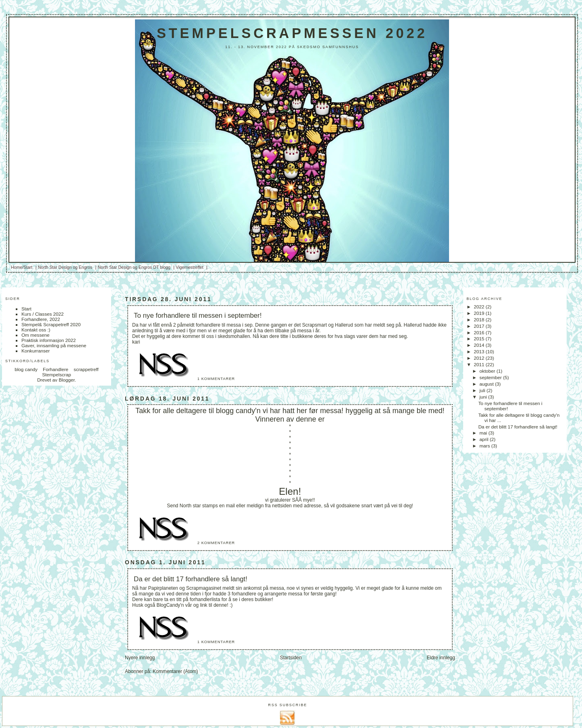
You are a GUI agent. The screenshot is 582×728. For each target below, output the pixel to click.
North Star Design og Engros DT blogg (134, 267)
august (487, 384)
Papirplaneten (163, 588)
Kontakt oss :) (36, 330)
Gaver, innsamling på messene (54, 345)
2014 (480, 345)
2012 (480, 358)
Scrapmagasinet (204, 588)
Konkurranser (36, 351)
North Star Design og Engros (65, 267)
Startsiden (291, 658)
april (484, 439)
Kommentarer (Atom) (175, 671)
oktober (488, 371)
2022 (480, 307)
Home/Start (22, 267)
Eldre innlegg (441, 658)
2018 (480, 320)
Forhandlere (56, 369)
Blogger (67, 380)
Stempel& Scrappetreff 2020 (51, 324)
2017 (480, 326)
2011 (480, 364)
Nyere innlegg (140, 658)
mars (485, 446)
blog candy (26, 369)
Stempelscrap (56, 375)
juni (484, 397)
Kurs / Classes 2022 (43, 314)
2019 (480, 313)
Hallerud (344, 325)
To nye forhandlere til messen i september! (198, 315)
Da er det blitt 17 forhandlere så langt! (191, 579)
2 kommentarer (216, 543)
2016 (480, 332)
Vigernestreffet (190, 267)
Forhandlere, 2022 (41, 319)
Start (26, 309)
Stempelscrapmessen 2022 (292, 33)
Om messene (36, 335)
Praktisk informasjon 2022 (48, 340)
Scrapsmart (314, 325)
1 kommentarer (216, 379)
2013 (480, 351)
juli (483, 390)
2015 (480, 339)
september (491, 377)
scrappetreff (86, 369)
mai (484, 433)
